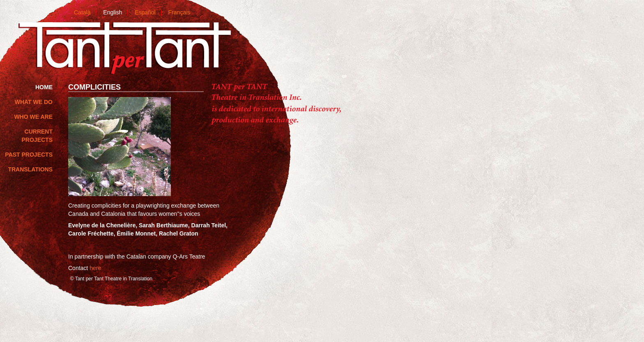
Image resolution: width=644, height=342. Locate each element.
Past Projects (29, 155)
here (95, 268)
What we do (34, 102)
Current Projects (37, 136)
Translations (30, 169)
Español (145, 12)
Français (179, 12)
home (44, 87)
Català (82, 12)
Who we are (33, 117)
